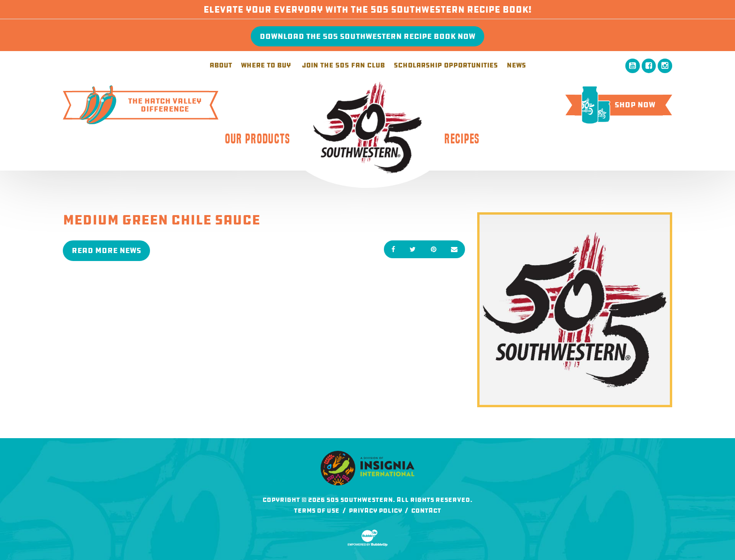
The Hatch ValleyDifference (137, 105)
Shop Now (615, 105)
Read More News (106, 250)
